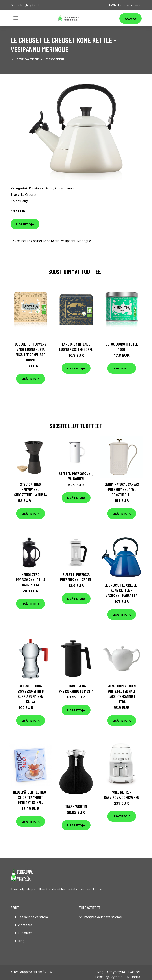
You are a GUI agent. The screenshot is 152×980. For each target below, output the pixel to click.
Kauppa (130, 18)
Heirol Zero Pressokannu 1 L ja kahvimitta (31, 580)
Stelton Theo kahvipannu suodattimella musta (31, 489)
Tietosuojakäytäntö (108, 977)
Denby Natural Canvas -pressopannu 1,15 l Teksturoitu (122, 489)
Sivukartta (133, 977)
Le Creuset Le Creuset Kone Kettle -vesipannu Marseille (122, 590)
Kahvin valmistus (27, 59)
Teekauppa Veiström (33, 917)
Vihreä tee (25, 925)
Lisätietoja (25, 224)
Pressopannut (54, 59)
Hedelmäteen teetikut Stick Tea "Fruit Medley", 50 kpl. (31, 797)
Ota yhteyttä (116, 972)
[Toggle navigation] (16, 18)
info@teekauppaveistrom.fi (124, 5)
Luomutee (25, 933)
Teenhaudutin (76, 806)
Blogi (22, 941)
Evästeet (134, 972)
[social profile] (39, 5)
